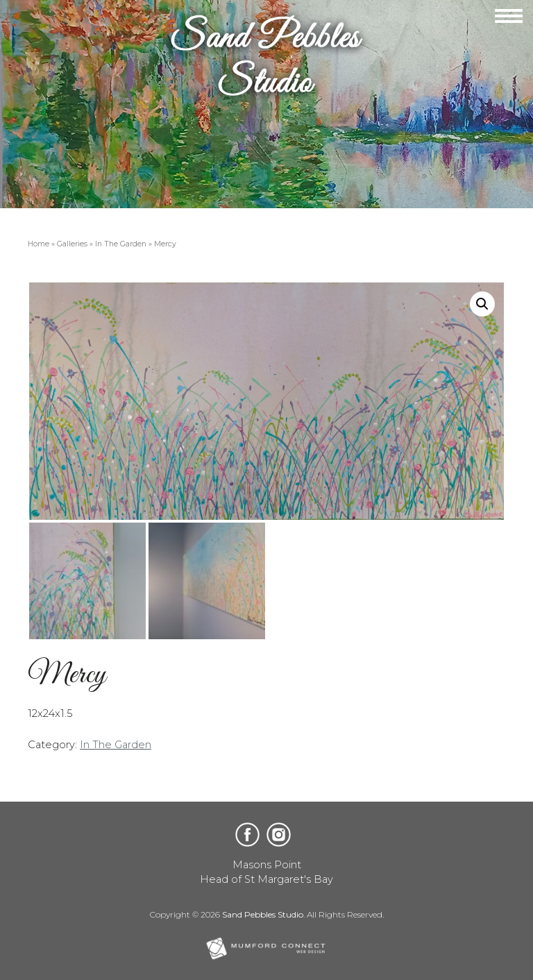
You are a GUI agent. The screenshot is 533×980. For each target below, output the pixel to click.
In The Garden (121, 244)
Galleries (72, 244)
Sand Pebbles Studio (263, 914)
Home (39, 244)
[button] (482, 304)
